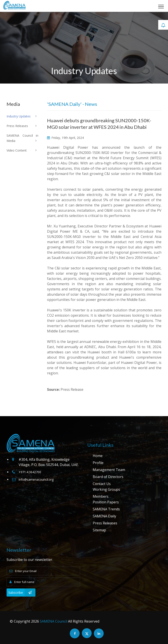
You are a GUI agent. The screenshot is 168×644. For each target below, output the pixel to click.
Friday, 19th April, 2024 (65, 138)
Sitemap (99, 530)
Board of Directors (108, 477)
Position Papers (106, 502)
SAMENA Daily (104, 516)
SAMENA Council (53, 621)
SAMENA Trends (106, 509)
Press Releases (105, 523)
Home (98, 456)
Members (101, 496)
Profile (98, 463)
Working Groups (106, 489)
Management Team (109, 470)
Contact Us (102, 484)
